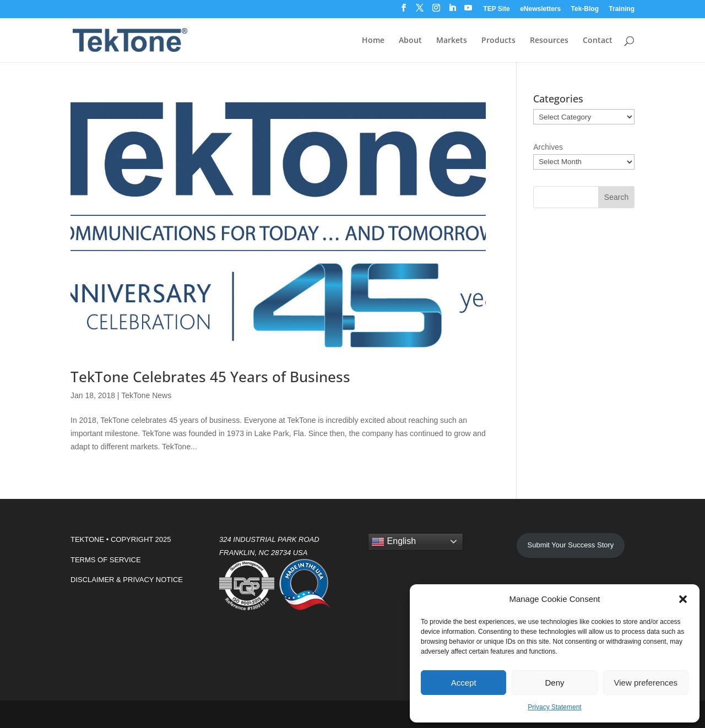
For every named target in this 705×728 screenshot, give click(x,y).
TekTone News (146, 395)
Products (498, 41)
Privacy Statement (554, 707)
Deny (554, 683)
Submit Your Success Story (571, 545)
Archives (548, 147)
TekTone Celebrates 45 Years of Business (210, 377)
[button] (683, 599)
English (394, 542)
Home (373, 41)
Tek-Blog (585, 9)
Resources (549, 41)
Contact (598, 41)
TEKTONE (87, 539)
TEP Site (496, 9)
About (410, 41)
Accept (464, 683)
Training (622, 9)
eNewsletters (540, 9)
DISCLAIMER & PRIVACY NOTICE (127, 580)
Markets (452, 41)
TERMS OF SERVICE (106, 560)
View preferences (646, 683)
